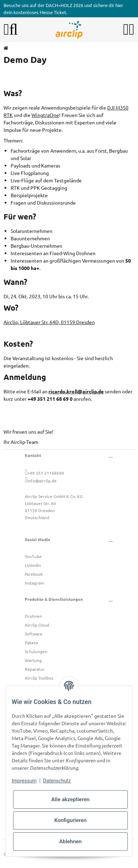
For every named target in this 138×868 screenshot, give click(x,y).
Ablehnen (70, 841)
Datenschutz (57, 781)
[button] (126, 30)
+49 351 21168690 (46, 473)
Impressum (24, 781)
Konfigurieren (70, 820)
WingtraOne (45, 115)
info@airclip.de (42, 481)
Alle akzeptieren (70, 799)
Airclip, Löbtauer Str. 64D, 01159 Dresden (49, 322)
